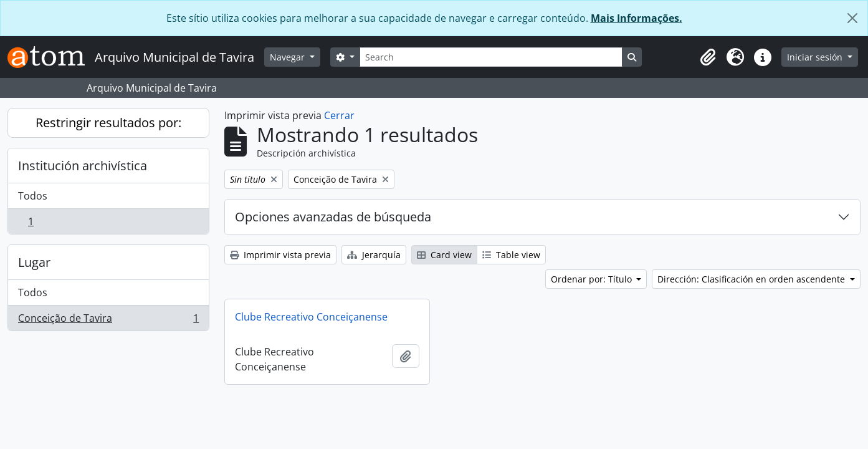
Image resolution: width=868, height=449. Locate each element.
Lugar (34, 262)
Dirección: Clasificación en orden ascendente (752, 279)
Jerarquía (374, 255)
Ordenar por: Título (593, 279)
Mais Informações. (637, 18)
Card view (444, 255)
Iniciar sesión (816, 57)
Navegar (289, 57)
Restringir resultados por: (108, 123)
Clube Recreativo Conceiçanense (311, 317)
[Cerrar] (852, 18)
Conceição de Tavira (108, 321)
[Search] (491, 57)
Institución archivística (83, 166)
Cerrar (339, 115)
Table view (511, 255)
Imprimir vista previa (280, 255)
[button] (708, 57)
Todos (33, 196)
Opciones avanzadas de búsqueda (333, 217)
